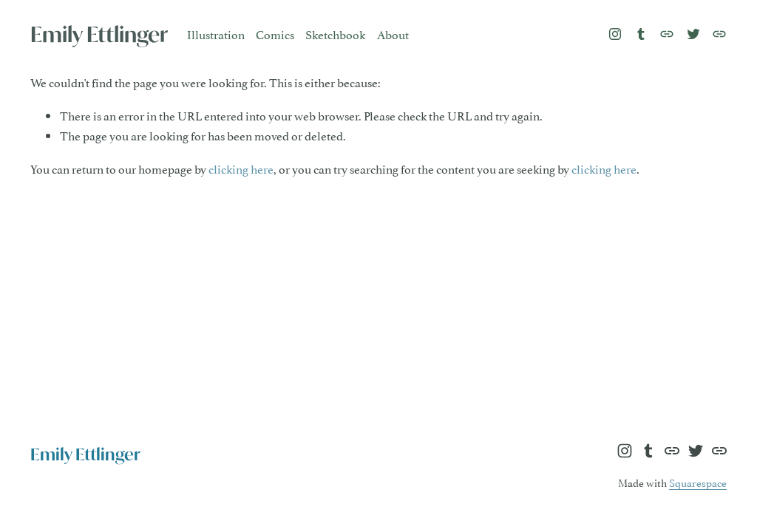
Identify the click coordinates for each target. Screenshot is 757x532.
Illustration (216, 34)
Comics (275, 34)
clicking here (241, 168)
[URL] (667, 34)
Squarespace (698, 482)
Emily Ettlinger (99, 34)
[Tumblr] (641, 34)
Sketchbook (335, 34)
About (393, 34)
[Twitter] (693, 34)
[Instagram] (615, 34)
